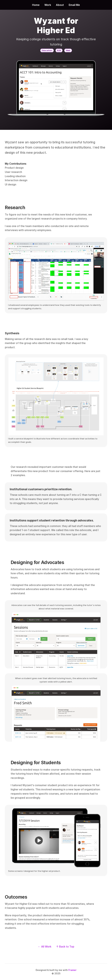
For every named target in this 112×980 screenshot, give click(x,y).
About (60, 5)
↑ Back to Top (65, 947)
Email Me (74, 5)
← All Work (45, 947)
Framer (72, 970)
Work (48, 5)
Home (36, 5)
